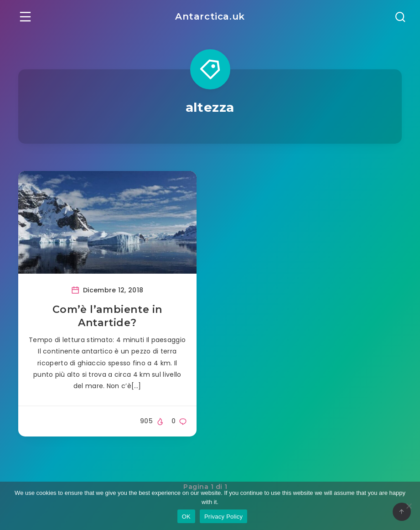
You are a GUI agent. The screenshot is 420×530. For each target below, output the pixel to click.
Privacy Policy (223, 517)
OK (186, 517)
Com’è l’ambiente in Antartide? (107, 316)
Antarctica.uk (210, 16)
